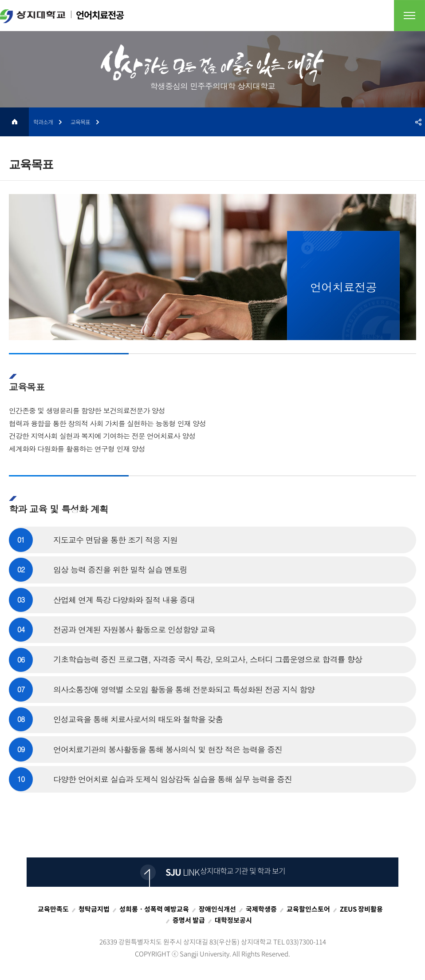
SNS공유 (418, 122)
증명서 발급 (189, 920)
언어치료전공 (62, 16)
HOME (14, 122)
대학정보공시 (233, 920)
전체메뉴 (409, 16)
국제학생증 (261, 909)
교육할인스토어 (308, 909)
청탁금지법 (94, 909)
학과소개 (43, 122)
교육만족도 (53, 909)
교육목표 (80, 122)
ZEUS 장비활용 (361, 909)
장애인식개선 (217, 909)
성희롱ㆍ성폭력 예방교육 (154, 909)
